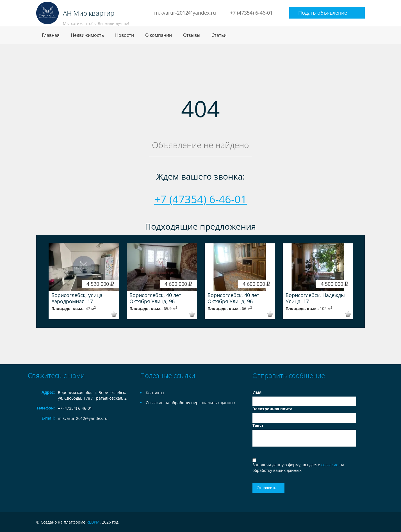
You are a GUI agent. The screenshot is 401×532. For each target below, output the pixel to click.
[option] (84, 281)
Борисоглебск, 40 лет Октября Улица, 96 (155, 298)
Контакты (155, 393)
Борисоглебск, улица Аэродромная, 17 (77, 298)
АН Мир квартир (89, 13)
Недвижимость (87, 35)
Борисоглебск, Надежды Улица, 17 (315, 298)
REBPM (93, 522)
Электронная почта (272, 409)
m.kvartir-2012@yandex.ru (185, 13)
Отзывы (192, 35)
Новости (125, 35)
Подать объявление (323, 13)
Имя (257, 392)
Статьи (219, 35)
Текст (258, 425)
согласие (330, 465)
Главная (51, 35)
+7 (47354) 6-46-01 (251, 13)
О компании (159, 35)
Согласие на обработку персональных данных (191, 403)
